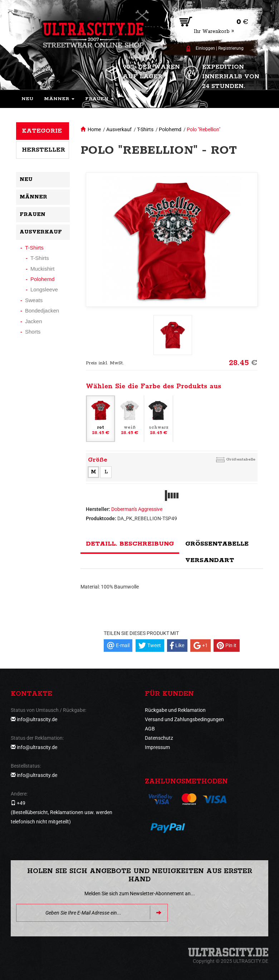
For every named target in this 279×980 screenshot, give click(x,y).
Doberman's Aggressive (137, 509)
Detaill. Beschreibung (130, 544)
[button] (59, 99)
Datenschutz (159, 738)
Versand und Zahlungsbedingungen (184, 719)
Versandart (210, 560)
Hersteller (43, 150)
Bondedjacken (42, 311)
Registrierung (231, 48)
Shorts (33, 332)
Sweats (34, 300)
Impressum (157, 747)
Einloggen (205, 48)
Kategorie (42, 131)
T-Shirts (145, 129)
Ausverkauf (119, 129)
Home (94, 129)
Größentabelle (241, 459)
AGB (150, 729)
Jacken (34, 321)
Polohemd (170, 129)
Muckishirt (43, 269)
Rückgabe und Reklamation (175, 710)
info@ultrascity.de (37, 719)
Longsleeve (44, 289)
